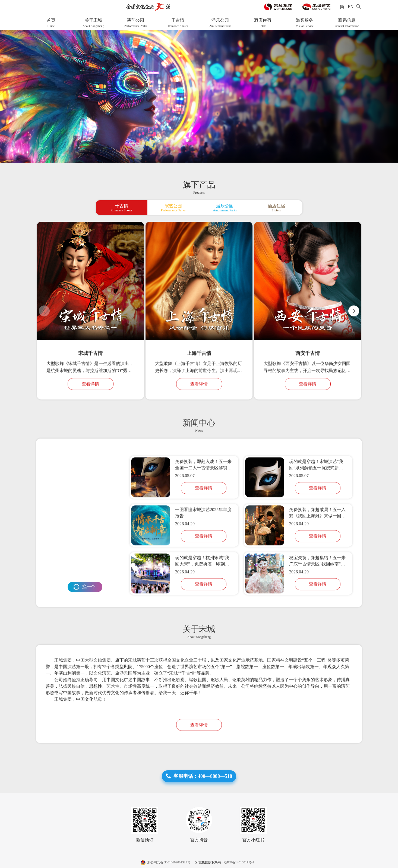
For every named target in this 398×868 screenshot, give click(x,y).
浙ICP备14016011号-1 (238, 862)
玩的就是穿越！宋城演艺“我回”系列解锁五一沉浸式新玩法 (316, 484)
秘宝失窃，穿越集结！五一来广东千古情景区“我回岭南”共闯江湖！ (317, 580)
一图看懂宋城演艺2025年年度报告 (203, 532)
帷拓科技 (355, 862)
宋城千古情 (90, 375)
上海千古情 (199, 375)
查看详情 (90, 405)
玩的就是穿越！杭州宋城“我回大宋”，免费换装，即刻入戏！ (202, 580)
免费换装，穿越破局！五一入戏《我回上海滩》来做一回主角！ (317, 532)
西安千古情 (308, 375)
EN (351, 7)
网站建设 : (341, 862)
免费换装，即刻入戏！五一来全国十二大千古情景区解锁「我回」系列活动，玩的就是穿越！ (203, 484)
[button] (354, 332)
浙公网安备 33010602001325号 (166, 862)
